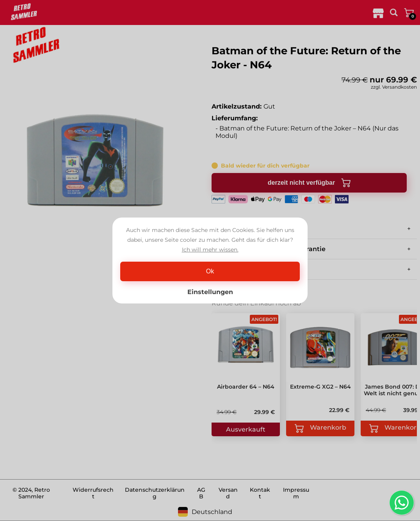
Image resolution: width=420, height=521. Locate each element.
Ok (210, 271)
